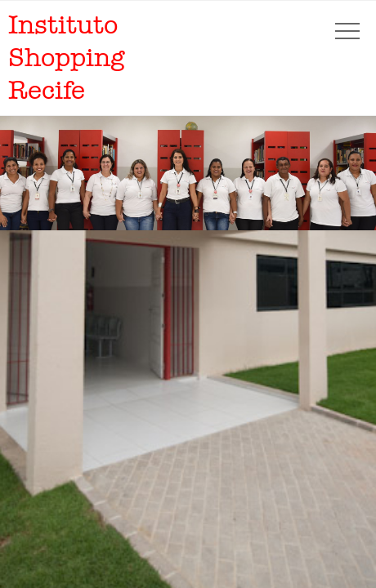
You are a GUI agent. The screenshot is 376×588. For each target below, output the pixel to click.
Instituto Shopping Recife (66, 58)
